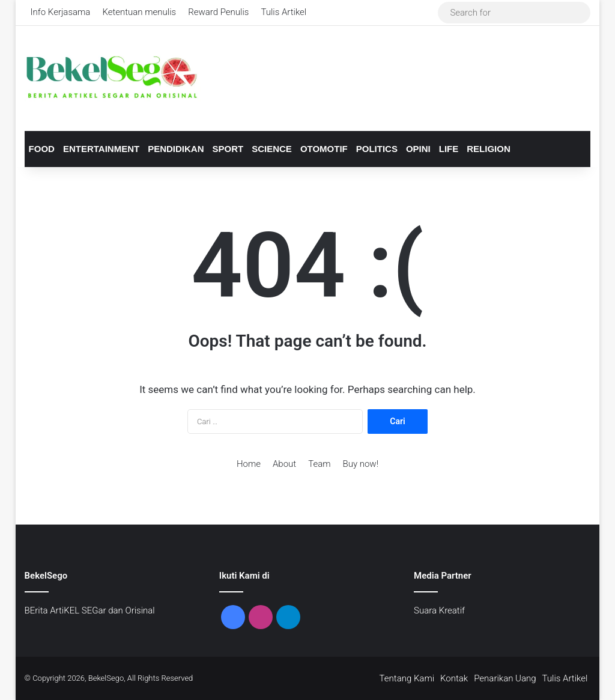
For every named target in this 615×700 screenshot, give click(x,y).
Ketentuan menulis (139, 12)
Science (272, 149)
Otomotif (324, 149)
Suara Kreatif (439, 610)
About (284, 464)
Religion (489, 149)
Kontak (454, 678)
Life (449, 149)
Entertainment (101, 149)
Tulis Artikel (283, 12)
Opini (418, 149)
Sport (228, 149)
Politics (377, 149)
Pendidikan (176, 149)
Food (42, 149)
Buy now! (360, 464)
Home (249, 464)
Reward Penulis (218, 12)
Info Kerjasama (61, 12)
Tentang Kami (407, 678)
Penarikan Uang (505, 678)
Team (319, 464)
